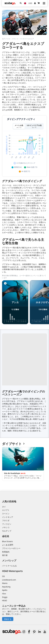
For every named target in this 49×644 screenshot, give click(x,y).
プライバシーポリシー (11, 548)
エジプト (6, 510)
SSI (3, 576)
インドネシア (8, 517)
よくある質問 (8, 545)
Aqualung (6, 587)
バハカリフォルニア (27, 39)
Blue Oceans (7, 541)
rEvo (4, 594)
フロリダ (6, 520)
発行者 (5, 555)
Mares (5, 583)
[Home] (10, 3)
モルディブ (7, 531)
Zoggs (5, 597)
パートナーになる (9, 566)
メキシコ (15, 39)
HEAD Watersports (12, 571)
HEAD (5, 600)
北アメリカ (6, 39)
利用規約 (6, 552)
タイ (4, 507)
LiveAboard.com (9, 580)
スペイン (6, 514)
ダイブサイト (13, 444)
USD (30, 3)
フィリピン (7, 524)
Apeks (5, 590)
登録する (8, 619)
